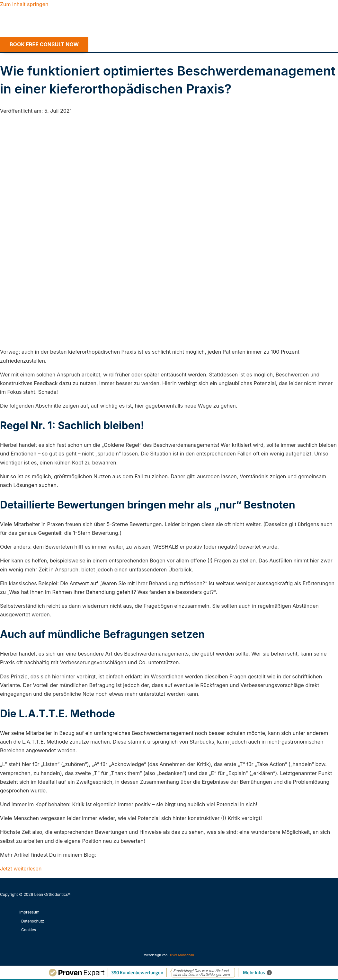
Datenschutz (33, 921)
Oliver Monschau (181, 955)
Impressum (29, 912)
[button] (44, 44)
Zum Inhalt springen (24, 4)
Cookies (29, 930)
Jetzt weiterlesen (21, 869)
